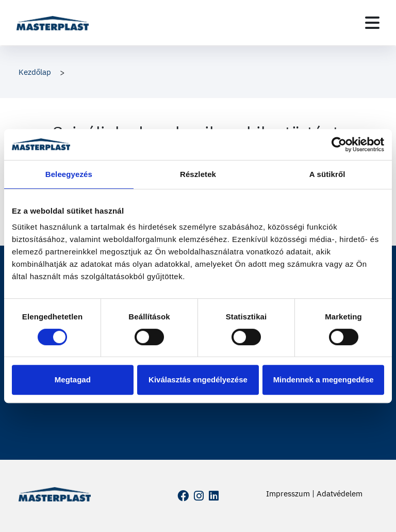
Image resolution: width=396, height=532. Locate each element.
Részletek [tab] (198, 174)
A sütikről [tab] (327, 174)
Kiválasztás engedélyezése (198, 380)
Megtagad (73, 380)
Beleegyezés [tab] (69, 174)
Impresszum (288, 494)
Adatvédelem (340, 494)
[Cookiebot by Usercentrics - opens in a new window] (339, 144)
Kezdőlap (35, 72)
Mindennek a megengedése (324, 380)
